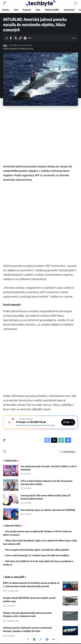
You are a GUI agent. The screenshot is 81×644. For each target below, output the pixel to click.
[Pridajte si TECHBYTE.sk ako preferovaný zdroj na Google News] (40, 422)
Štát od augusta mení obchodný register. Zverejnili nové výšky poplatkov (37, 550)
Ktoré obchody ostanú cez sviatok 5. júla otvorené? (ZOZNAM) (48, 510)
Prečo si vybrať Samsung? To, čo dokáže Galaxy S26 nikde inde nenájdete (37, 556)
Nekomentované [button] (68, 452)
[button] (6, 3)
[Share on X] (15, 38)
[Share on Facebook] (11, 38)
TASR (5, 45)
